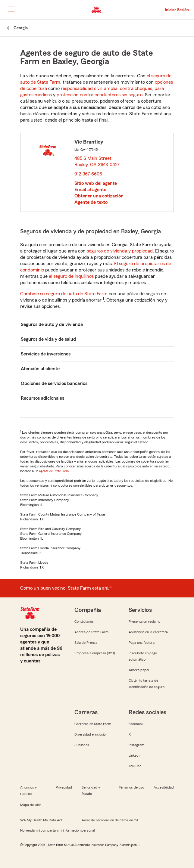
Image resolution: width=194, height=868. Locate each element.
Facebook (136, 724)
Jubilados (82, 745)
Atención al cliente (40, 369)
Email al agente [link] (90, 190)
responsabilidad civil (81, 88)
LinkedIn (135, 755)
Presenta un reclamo (144, 622)
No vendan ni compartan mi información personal (57, 830)
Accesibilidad (164, 787)
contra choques (136, 88)
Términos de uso (131, 787)
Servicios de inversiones (46, 354)
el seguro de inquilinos (71, 276)
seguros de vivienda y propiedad (120, 251)
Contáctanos (84, 622)
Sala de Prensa (86, 643)
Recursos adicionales (42, 398)
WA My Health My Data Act (41, 820)
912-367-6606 (88, 174)
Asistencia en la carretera (148, 632)
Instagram (136, 745)
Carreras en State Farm (93, 724)
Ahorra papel (139, 670)
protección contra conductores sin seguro (100, 95)
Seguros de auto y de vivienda (52, 324)
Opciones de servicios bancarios (54, 383)
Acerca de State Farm (91, 632)
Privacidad (64, 787)
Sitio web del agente (96, 183)
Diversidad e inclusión (91, 734)
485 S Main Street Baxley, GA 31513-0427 (97, 161)
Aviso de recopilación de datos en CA (110, 820)
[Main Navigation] (11, 9)
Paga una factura (142, 643)
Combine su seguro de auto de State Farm (64, 294)
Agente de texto (91, 202)
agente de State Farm (54, 471)
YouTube (135, 766)
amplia (111, 88)
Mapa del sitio (31, 805)
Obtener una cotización (99, 196)
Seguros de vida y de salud (48, 339)
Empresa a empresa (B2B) (95, 653)
